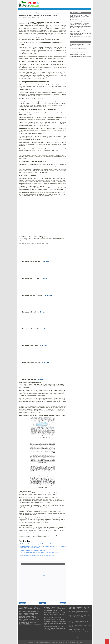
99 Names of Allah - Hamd (43, 9)
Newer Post (23, 603)
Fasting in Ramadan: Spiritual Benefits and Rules (32, 550)
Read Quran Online (29, 9)
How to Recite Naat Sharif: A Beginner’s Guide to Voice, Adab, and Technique (80, 616)
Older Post (63, 603)
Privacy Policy (68, 642)
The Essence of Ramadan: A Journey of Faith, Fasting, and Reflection (38, 544)
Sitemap (79, 642)
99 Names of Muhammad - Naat (61, 9)
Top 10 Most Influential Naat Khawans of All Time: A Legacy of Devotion (79, 622)
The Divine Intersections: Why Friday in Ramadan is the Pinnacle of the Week (40, 553)
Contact (60, 642)
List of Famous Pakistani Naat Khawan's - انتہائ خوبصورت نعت (78, 612)
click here (45, 261)
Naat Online (42, 642)
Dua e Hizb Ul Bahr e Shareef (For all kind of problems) (79, 626)
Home (20, 9)
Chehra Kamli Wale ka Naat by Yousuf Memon (79, 619)
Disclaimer (74, 9)
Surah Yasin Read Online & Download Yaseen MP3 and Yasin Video (37, 555)
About (74, 642)
